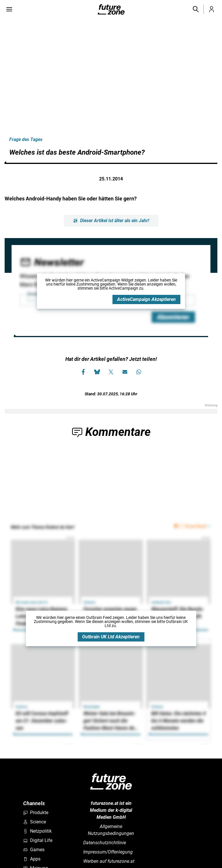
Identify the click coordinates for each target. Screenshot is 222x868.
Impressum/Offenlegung (108, 852)
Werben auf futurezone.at (109, 861)
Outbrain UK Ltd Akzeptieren (111, 637)
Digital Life (38, 840)
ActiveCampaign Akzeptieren (146, 299)
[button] (195, 9)
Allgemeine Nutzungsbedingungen (111, 830)
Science (35, 822)
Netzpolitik (37, 831)
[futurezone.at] (111, 782)
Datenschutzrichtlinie (105, 843)
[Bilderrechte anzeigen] (6, 27)
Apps (32, 859)
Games (34, 850)
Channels (34, 803)
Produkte (36, 813)
